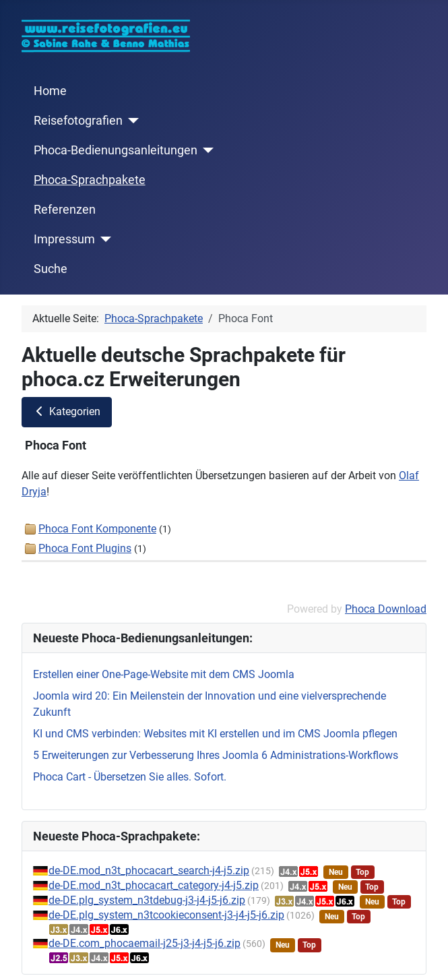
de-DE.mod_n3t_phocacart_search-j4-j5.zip (149, 870)
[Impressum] (103, 239)
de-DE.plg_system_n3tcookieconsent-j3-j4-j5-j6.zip (166, 915)
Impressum (64, 239)
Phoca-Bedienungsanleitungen (116, 150)
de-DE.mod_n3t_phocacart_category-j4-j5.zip (154, 885)
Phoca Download (386, 609)
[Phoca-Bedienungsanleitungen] (206, 150)
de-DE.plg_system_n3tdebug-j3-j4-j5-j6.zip (147, 900)
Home (50, 91)
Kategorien (67, 411)
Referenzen (65, 210)
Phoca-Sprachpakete (90, 180)
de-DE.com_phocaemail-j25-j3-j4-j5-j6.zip (145, 943)
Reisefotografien (78, 121)
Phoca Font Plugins (85, 548)
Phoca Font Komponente (97, 529)
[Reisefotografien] (131, 121)
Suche (51, 269)
